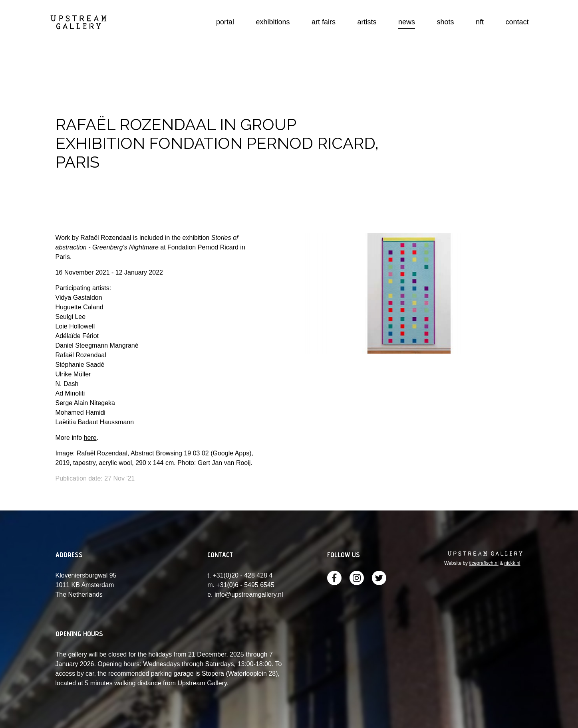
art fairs (324, 22)
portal (225, 22)
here (90, 438)
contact (517, 22)
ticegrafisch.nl (484, 563)
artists (367, 22)
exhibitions (273, 22)
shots (446, 22)
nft (480, 22)
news (407, 22)
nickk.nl (512, 563)
